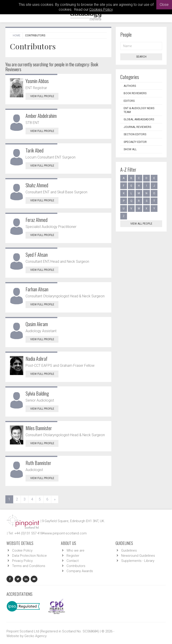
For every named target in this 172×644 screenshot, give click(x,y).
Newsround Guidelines (138, 556)
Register (73, 556)
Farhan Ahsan (37, 289)
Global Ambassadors (139, 119)
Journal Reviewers (137, 127)
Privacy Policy (22, 561)
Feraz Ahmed (37, 220)
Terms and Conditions (29, 566)
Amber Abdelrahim (41, 116)
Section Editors (135, 134)
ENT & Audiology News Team (139, 110)
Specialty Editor (135, 142)
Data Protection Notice (29, 556)
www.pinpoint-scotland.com (66, 533)
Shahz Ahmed (37, 185)
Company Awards (80, 571)
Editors (129, 101)
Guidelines (129, 550)
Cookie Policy (22, 550)
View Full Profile (44, 96)
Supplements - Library (138, 561)
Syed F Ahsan (37, 254)
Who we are (75, 550)
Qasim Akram (37, 324)
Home (17, 35)
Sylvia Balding (37, 393)
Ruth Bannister (38, 463)
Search (141, 57)
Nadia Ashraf (37, 358)
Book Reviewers (135, 93)
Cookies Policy (101, 9)
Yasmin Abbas (37, 81)
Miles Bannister (39, 428)
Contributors (76, 566)
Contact (73, 561)
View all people (141, 224)
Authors (130, 86)
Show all (130, 149)
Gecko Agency (35, 636)
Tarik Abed (34, 150)
